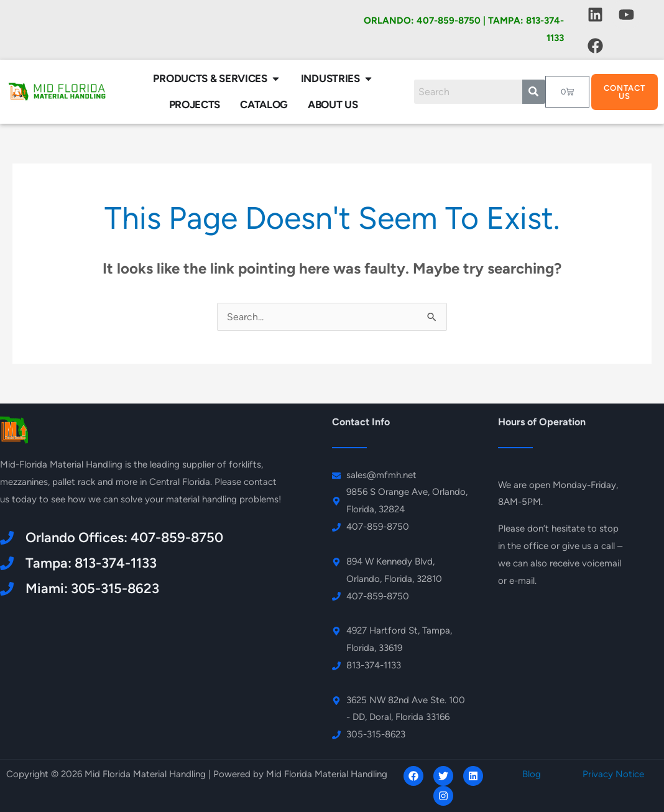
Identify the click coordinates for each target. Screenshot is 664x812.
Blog (532, 774)
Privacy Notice (613, 774)
